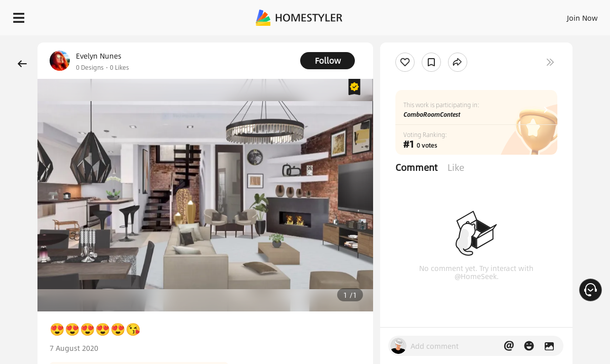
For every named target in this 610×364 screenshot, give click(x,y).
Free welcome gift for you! (402, 40)
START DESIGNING (560, 15)
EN (496, 15)
